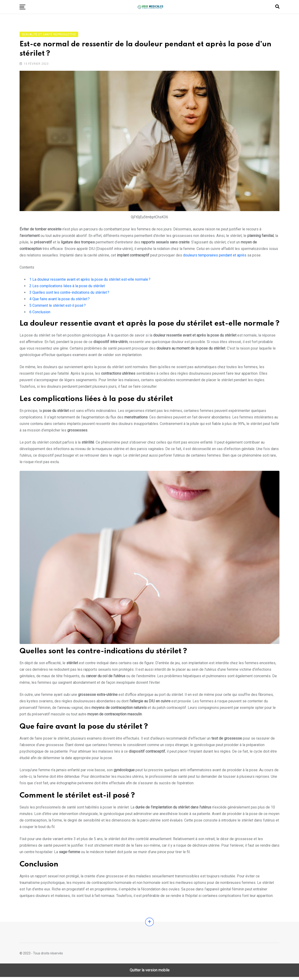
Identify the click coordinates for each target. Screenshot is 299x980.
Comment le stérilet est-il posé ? (58, 307)
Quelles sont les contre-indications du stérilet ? (69, 294)
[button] (22, 7)
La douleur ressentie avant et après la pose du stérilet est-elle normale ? (90, 281)
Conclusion (40, 314)
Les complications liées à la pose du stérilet (67, 288)
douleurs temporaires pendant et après (215, 257)
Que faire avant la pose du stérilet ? (59, 301)
